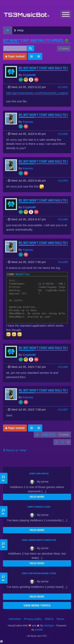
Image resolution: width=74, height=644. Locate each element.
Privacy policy (33, 619)
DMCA (49, 619)
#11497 (63, 409)
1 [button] (62, 442)
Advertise (15, 619)
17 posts (64, 49)
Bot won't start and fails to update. (33, 40)
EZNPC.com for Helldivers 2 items (39, 573)
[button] (57, 442)
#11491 (63, 87)
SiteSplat (49, 626)
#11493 (63, 181)
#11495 (63, 262)
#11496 (63, 367)
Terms (60, 619)
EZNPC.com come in (39, 474)
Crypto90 (29, 75)
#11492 (63, 134)
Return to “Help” (15, 450)
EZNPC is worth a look (39, 507)
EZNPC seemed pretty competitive (39, 540)
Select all (23, 274)
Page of (48, 435)
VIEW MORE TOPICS (37, 605)
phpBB (39, 630)
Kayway (28, 122)
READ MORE (37, 497)
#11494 (63, 219)
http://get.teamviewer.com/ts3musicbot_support (37, 93)
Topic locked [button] (15, 56)
